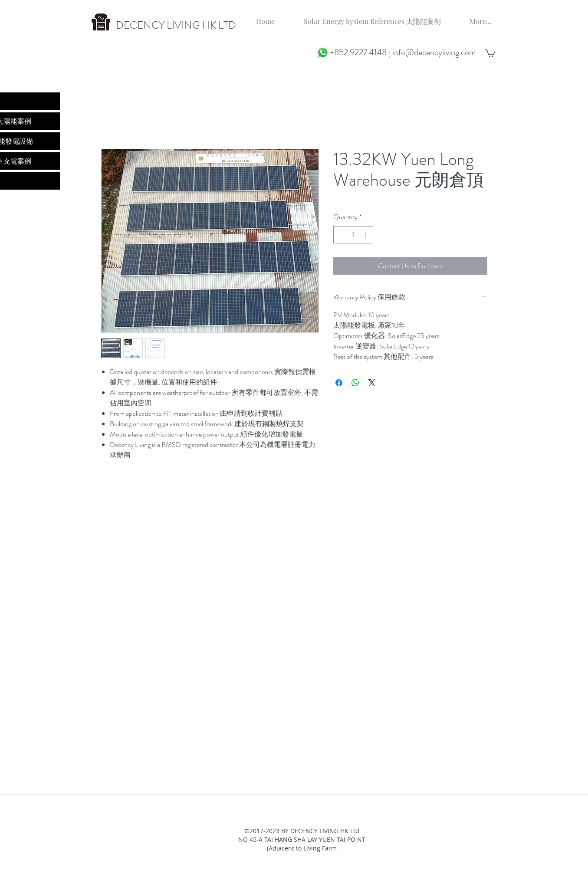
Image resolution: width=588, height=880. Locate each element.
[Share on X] (372, 383)
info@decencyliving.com (434, 52)
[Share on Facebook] (339, 383)
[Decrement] (341, 235)
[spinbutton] (353, 235)
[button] (490, 53)
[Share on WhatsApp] (355, 383)
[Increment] (366, 235)
